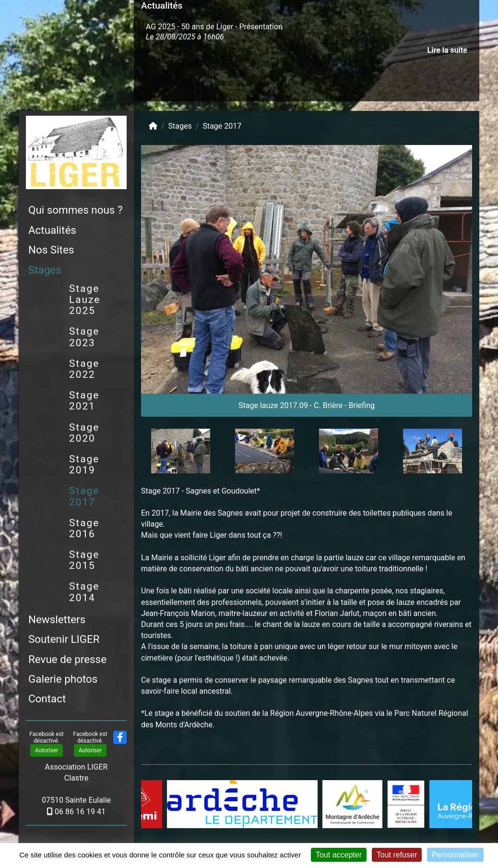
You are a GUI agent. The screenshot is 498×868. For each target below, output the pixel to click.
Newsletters (57, 619)
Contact (47, 699)
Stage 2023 (84, 337)
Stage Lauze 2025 (85, 300)
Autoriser (47, 750)
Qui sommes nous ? (76, 210)
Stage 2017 (84, 496)
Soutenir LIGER (64, 639)
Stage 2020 (84, 433)
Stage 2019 (84, 464)
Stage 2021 (84, 401)
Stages (45, 270)
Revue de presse (67, 659)
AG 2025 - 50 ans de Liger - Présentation (214, 27)
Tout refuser (397, 855)
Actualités (52, 230)
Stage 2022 (84, 369)
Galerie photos (63, 679)
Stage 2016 (84, 528)
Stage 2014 (84, 592)
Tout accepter (339, 855)
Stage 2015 (84, 560)
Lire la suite (447, 50)
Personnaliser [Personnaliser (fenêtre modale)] (455, 855)
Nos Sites (51, 250)
